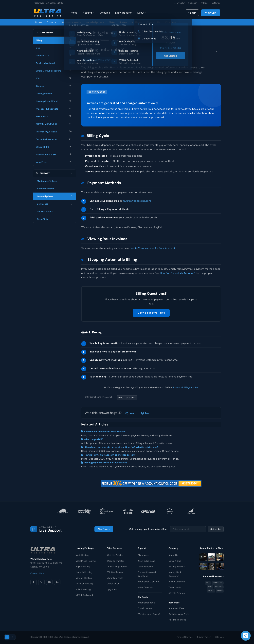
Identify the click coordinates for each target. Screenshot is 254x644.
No (145, 413)
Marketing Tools (115, 578)
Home (74, 13)
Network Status (118, 22)
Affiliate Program (177, 593)
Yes (130, 413)
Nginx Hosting (83, 567)
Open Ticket (55, 219)
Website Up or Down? (149, 614)
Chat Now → (104, 529)
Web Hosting (82, 555)
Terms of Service (185, 637)
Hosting (88, 13)
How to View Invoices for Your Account (152, 248)
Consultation (113, 584)
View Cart (211, 13)
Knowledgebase (95, 22)
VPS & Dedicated (84, 595)
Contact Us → (37, 573)
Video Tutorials (145, 587)
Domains (105, 13)
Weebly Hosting (84, 578)
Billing (116, 40)
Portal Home (87, 40)
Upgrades (112, 589)
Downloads (55, 204)
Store (52, 22)
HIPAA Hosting (83, 589)
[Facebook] (34, 582)
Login (192, 13)
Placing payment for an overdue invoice (104, 463)
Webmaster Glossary (148, 582)
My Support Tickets (55, 181)
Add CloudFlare (176, 608)
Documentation (145, 567)
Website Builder (115, 555)
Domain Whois (145, 608)
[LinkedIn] (57, 582)
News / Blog (175, 561)
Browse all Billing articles (185, 387)
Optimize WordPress (179, 614)
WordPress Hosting (86, 561)
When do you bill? (92, 439)
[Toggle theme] (10, 637)
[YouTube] (49, 582)
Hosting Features (177, 620)
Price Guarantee (177, 582)
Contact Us (154, 22)
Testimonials (175, 587)
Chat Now (171, 22)
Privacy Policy (204, 637)
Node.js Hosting (84, 572)
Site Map (219, 637)
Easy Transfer (123, 13)
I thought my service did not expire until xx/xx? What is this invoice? (120, 447)
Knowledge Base (146, 561)
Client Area (143, 555)
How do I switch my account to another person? (108, 455)
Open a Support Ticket (151, 313)
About (142, 13)
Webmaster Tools (146, 603)
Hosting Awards (177, 567)
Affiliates (137, 22)
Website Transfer (115, 561)
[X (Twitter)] (41, 582)
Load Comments (127, 397)
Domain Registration (117, 567)
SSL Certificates (115, 572)
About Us (173, 555)
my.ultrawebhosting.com (137, 201)
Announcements (71, 22)
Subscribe (216, 529)
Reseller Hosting (84, 584)
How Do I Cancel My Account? (178, 273)
